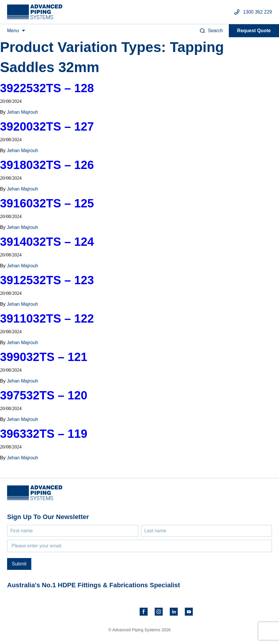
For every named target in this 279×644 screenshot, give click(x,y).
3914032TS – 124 (47, 242)
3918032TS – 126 (47, 165)
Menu (13, 31)
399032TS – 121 (44, 357)
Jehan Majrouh (22, 112)
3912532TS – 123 (47, 280)
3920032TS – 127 (47, 126)
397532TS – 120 (44, 395)
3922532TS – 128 (47, 88)
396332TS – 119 (44, 434)
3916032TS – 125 (47, 203)
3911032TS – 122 (47, 318)
